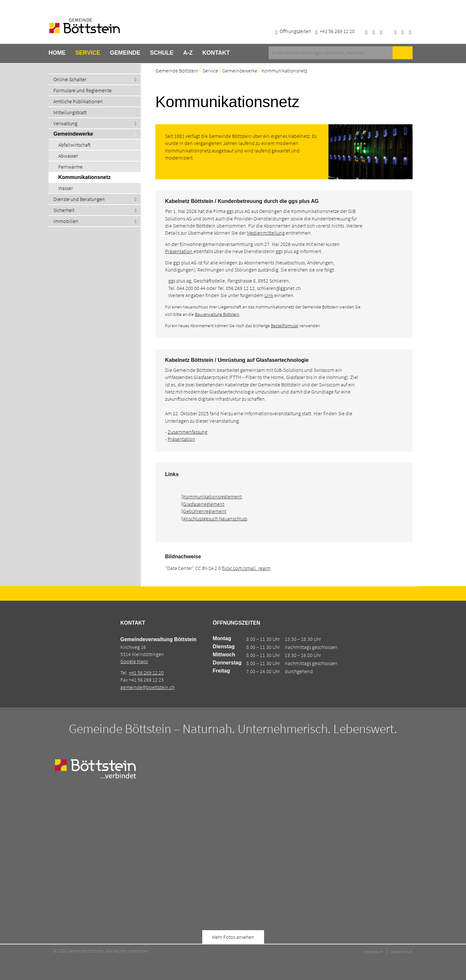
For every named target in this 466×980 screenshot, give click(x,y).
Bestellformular (285, 326)
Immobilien (66, 221)
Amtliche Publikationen (78, 101)
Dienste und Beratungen (79, 199)
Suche (403, 53)
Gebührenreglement (205, 511)
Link (269, 295)
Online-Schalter (70, 79)
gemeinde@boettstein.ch (147, 687)
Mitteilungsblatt (70, 112)
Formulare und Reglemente (83, 90)
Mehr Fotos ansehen (233, 937)
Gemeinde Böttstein (177, 71)
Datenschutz (401, 952)
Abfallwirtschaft (74, 145)
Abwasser (68, 156)
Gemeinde (125, 53)
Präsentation (179, 251)
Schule (162, 53)
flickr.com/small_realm (246, 568)
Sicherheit (64, 210)
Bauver (201, 314)
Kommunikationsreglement (212, 496)
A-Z (188, 53)
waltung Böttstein (223, 314)
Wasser (66, 188)
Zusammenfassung (188, 432)
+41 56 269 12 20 (146, 673)
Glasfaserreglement (204, 504)
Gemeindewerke (73, 134)
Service (88, 53)
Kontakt (216, 53)
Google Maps (134, 661)
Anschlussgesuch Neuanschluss (215, 518)
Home (57, 53)
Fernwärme (70, 167)
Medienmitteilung (266, 233)
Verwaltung (65, 123)
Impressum (373, 952)
